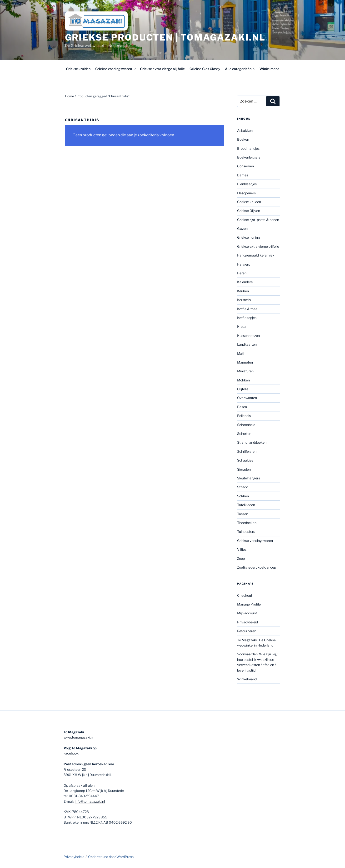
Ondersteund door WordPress (111, 857)
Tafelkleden (246, 505)
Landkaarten (247, 344)
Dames (243, 175)
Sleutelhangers (249, 478)
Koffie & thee (247, 309)
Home (70, 96)
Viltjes (242, 549)
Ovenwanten (247, 398)
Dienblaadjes (247, 184)
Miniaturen (245, 371)
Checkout (245, 595)
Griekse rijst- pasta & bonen (258, 220)
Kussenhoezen (248, 336)
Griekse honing (248, 237)
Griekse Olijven (249, 211)
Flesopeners (246, 193)
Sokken (243, 496)
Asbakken (245, 131)
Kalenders (245, 282)
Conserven (245, 166)
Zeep (241, 558)
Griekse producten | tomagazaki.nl (165, 37)
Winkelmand (269, 69)
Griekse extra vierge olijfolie (162, 69)
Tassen (243, 514)
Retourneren (247, 631)
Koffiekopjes (247, 318)
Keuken (243, 291)
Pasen (242, 407)
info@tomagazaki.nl (90, 801)
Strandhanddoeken (252, 442)
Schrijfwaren (247, 451)
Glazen (242, 229)
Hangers (244, 264)
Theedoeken (247, 523)
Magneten (245, 362)
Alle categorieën (240, 69)
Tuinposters (246, 532)
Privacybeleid (247, 622)
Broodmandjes (248, 148)
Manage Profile (249, 604)
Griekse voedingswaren (116, 69)
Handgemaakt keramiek (256, 255)
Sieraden (244, 469)
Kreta (241, 326)
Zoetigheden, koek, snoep (257, 567)
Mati (241, 353)
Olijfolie (243, 389)
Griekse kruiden (78, 69)
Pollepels (244, 416)
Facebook (71, 753)
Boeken (243, 139)
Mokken (243, 380)
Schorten (244, 434)
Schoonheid (246, 425)
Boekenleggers (249, 157)
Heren (242, 273)
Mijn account (247, 613)
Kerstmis (244, 300)
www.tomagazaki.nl (78, 737)
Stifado (243, 487)
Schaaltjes (245, 460)
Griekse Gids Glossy (205, 69)
